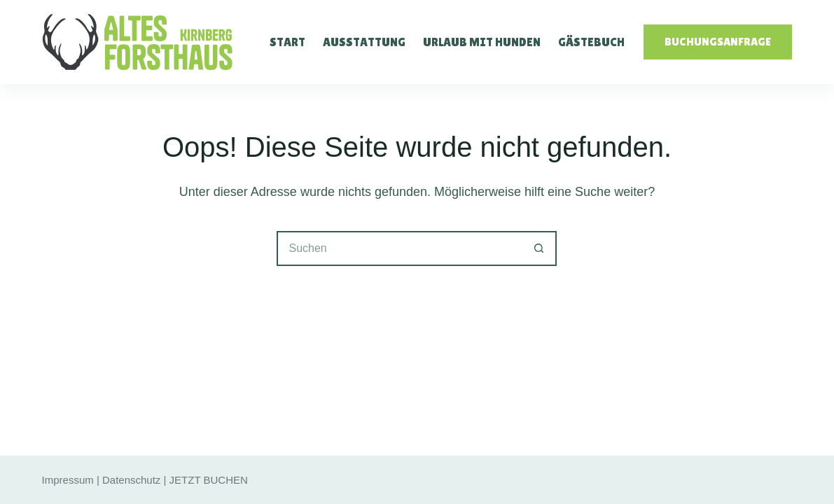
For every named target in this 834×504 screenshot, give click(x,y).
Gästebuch (591, 42)
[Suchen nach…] (399, 248)
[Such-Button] (539, 248)
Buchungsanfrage (718, 42)
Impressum (68, 480)
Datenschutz (131, 480)
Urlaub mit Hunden (482, 42)
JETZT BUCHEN (209, 480)
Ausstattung (364, 42)
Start (287, 42)
